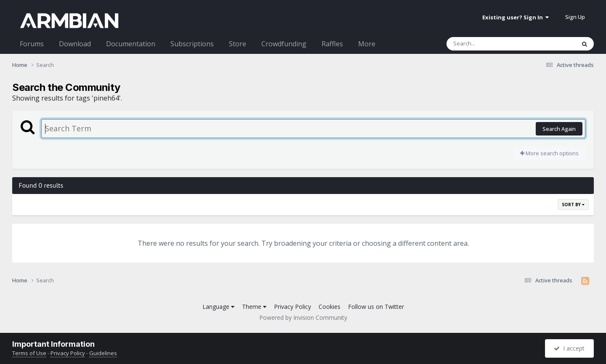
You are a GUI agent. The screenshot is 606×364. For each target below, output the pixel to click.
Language (218, 307)
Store (238, 44)
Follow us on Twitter (376, 307)
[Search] (489, 44)
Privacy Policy (292, 307)
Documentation (131, 44)
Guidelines (103, 353)
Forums (32, 44)
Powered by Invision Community (303, 318)
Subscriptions (192, 44)
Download (75, 44)
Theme (254, 307)
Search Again (559, 129)
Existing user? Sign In (516, 17)
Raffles (332, 44)
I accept (569, 348)
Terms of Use (29, 353)
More (367, 44)
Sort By (573, 205)
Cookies (330, 307)
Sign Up (575, 17)
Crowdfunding (284, 44)
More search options (549, 153)
